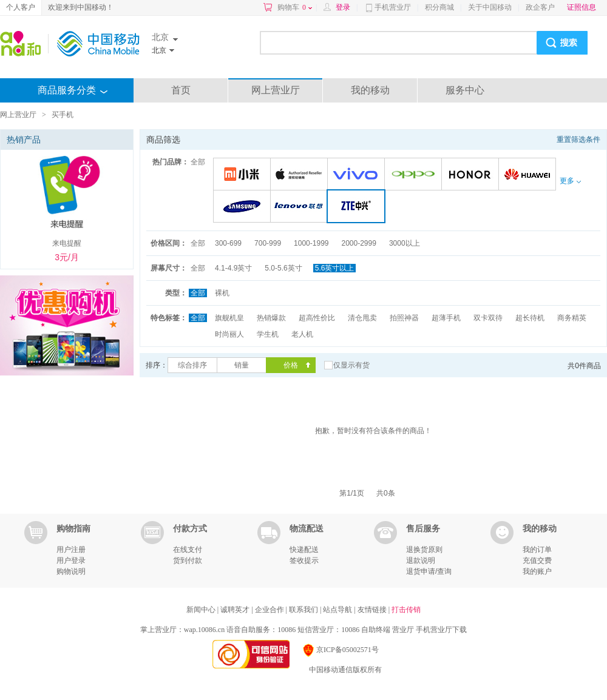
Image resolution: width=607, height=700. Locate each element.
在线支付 (188, 550)
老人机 (302, 334)
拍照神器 (404, 318)
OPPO (415, 175)
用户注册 (71, 550)
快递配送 (304, 550)
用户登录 (71, 560)
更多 (570, 181)
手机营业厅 (393, 7)
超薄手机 (446, 318)
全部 (198, 162)
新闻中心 (202, 610)
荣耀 (472, 175)
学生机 (268, 334)
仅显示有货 (351, 365)
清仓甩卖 (362, 318)
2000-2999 (358, 243)
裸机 (222, 293)
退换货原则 (424, 550)
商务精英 (572, 318)
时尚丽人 (229, 334)
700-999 (268, 243)
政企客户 (540, 7)
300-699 (228, 243)
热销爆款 (271, 318)
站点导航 (338, 610)
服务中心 (465, 90)
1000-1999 (311, 243)
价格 (291, 365)
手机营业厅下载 (441, 630)
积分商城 (439, 7)
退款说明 (421, 560)
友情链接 (373, 610)
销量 (242, 365)
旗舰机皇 (229, 318)
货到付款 (188, 560)
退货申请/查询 (429, 571)
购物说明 (71, 571)
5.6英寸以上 (335, 268)
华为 (529, 175)
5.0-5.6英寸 (283, 268)
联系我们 (304, 610)
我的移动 (370, 90)
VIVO (358, 175)
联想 (301, 207)
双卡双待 (488, 318)
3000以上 (405, 243)
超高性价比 (317, 318)
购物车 (295, 7)
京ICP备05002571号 (340, 650)
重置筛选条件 (578, 140)
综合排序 (192, 365)
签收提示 (304, 560)
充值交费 (537, 560)
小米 (244, 175)
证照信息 (582, 7)
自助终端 (376, 630)
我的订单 (537, 550)
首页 (181, 90)
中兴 (358, 207)
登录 (343, 7)
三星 (244, 207)
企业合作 (270, 610)
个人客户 (21, 7)
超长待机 (530, 318)
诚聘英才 (236, 610)
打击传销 (406, 610)
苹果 (301, 175)
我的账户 (537, 571)
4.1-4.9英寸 (233, 268)
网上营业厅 (276, 90)
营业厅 (403, 630)
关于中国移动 (490, 7)
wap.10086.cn (204, 630)
